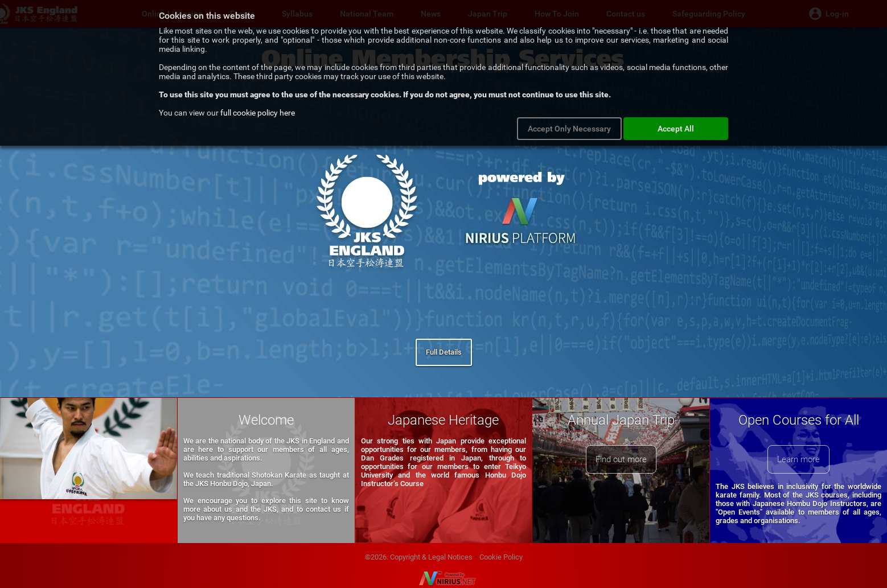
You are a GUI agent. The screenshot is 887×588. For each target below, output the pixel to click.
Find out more (621, 459)
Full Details (444, 352)
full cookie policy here (258, 113)
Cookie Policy (501, 557)
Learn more (798, 459)
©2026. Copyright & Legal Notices (419, 557)
